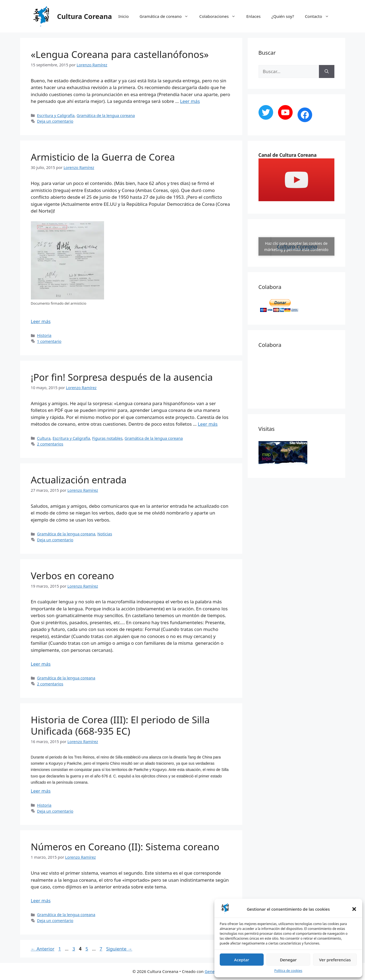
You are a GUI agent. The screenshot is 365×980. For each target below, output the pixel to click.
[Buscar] (327, 71)
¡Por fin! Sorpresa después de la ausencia (122, 377)
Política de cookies (288, 971)
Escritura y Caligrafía (56, 115)
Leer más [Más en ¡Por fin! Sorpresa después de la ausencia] (208, 424)
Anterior (43, 949)
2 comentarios (50, 444)
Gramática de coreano (167, 16)
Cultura (44, 438)
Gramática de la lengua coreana (106, 115)
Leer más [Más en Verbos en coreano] (41, 664)
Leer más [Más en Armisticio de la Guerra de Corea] (41, 321)
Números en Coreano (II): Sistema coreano (125, 847)
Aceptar (242, 960)
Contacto (319, 16)
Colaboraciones (220, 16)
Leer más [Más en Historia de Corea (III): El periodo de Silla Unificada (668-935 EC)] (41, 791)
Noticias (105, 534)
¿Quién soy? (283, 16)
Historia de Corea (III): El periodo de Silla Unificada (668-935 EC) (120, 725)
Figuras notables (107, 438)
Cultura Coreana (85, 16)
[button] (354, 909)
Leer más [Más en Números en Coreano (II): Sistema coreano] (41, 901)
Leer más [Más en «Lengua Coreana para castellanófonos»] (190, 101)
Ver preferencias (335, 960)
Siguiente (119, 949)
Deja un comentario (55, 121)
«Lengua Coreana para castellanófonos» (120, 54)
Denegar (288, 960)
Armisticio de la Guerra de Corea (103, 157)
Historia (44, 335)
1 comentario (49, 341)
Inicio (124, 16)
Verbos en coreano (72, 576)
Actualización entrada (79, 480)
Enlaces (253, 16)
